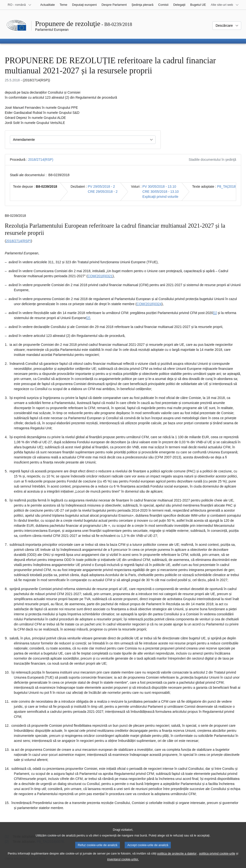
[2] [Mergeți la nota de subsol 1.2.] (88, 318)
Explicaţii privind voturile (160, 197)
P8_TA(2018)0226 (231, 186)
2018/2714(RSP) (41, 160)
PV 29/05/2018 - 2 (101, 186)
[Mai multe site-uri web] (225, 5)
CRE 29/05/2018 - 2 (103, 192)
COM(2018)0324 (149, 304)
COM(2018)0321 (100, 276)
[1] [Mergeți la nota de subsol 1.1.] (215, 313)
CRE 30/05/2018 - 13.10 (161, 192)
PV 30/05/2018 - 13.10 (159, 186)
